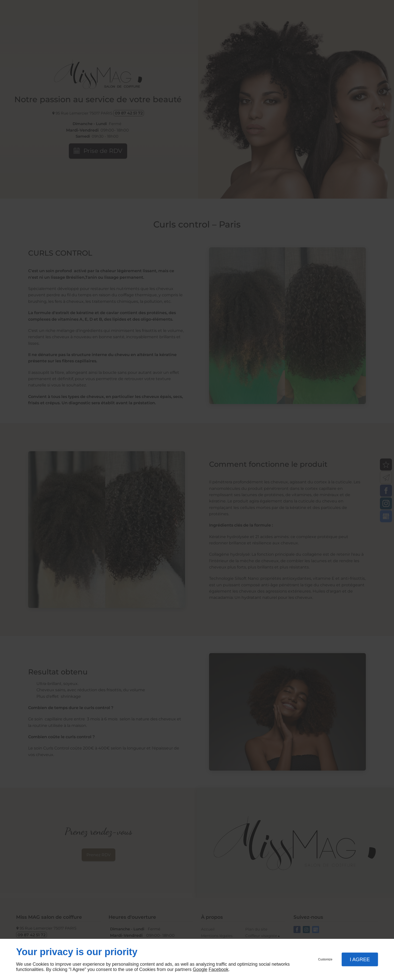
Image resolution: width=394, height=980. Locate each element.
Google (200, 969)
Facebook (218, 969)
